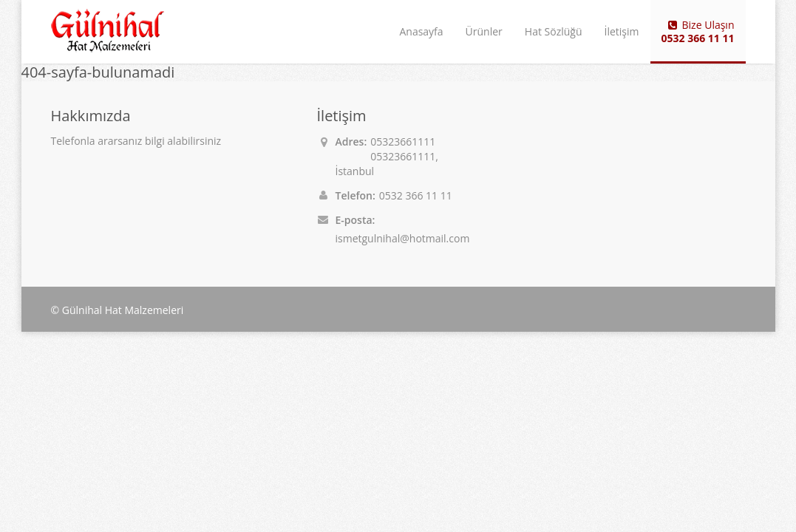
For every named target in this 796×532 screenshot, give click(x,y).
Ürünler (484, 31)
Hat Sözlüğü (554, 31)
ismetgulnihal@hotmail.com (403, 238)
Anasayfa (421, 31)
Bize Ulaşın (698, 31)
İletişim (622, 31)
